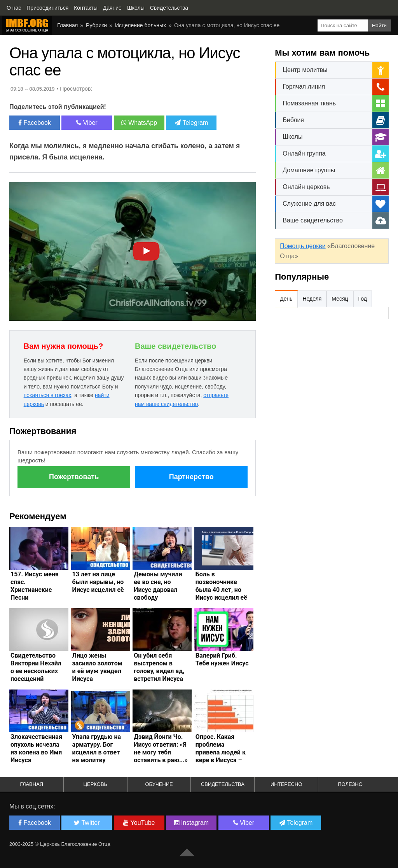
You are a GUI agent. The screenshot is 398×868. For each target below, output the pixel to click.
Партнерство (191, 477)
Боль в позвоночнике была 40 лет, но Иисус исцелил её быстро (221, 590)
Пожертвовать (74, 477)
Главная (67, 25)
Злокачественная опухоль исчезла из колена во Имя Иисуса (36, 748)
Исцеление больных (141, 25)
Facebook (35, 123)
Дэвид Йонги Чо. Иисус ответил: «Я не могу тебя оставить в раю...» (161, 748)
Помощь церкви (303, 246)
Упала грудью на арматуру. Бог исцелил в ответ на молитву (97, 748)
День (286, 299)
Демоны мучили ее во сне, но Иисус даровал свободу (158, 586)
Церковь (95, 784)
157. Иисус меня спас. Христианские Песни (35, 586)
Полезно (350, 784)
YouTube (139, 823)
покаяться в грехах (48, 395)
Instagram (192, 823)
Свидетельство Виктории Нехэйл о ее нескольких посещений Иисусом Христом (37, 671)
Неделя (312, 299)
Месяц (340, 299)
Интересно (286, 784)
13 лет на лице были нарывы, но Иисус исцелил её (98, 582)
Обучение (159, 784)
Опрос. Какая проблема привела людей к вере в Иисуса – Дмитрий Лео (221, 752)
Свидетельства (223, 784)
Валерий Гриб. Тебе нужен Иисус (222, 659)
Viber (87, 123)
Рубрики (96, 25)
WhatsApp (139, 123)
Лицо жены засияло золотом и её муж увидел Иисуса (97, 667)
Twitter (87, 823)
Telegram (191, 123)
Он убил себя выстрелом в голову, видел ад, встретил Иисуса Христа (159, 671)
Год (363, 299)
